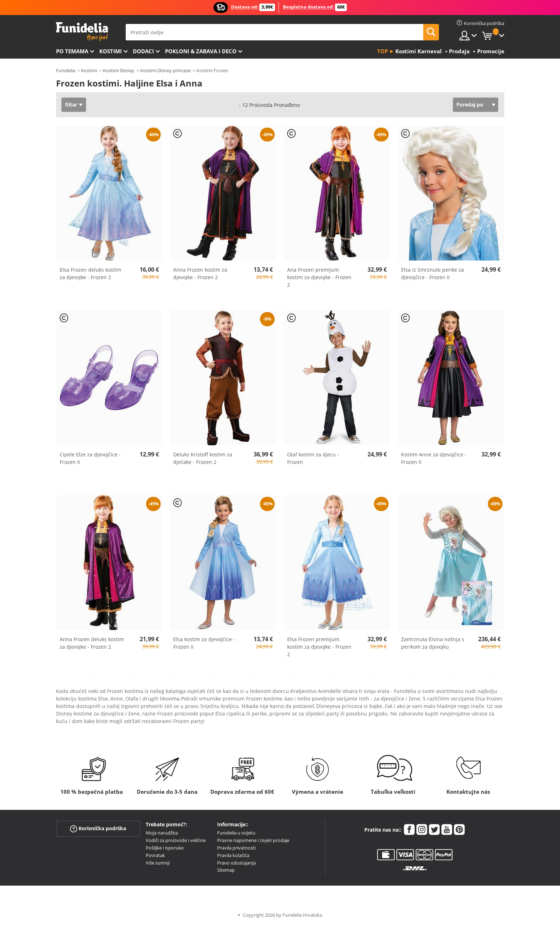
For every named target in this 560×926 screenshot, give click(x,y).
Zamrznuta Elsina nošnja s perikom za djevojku (433, 643)
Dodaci (143, 51)
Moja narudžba (162, 833)
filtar (71, 105)
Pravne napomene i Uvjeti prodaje (253, 840)
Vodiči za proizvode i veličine (176, 840)
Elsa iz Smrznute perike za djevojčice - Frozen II (432, 273)
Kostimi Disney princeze (166, 70)
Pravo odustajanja (236, 863)
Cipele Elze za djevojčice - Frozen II (90, 458)
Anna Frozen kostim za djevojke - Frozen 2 (200, 273)
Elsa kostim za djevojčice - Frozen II (204, 643)
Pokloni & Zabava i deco (201, 51)
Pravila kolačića (233, 855)
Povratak (155, 855)
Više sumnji (158, 863)
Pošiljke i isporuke (165, 848)
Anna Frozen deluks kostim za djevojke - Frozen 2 (92, 643)
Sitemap (226, 870)
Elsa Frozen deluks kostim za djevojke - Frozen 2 (90, 273)
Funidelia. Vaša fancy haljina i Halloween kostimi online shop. (82, 32)
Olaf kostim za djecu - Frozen (313, 458)
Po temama (72, 51)
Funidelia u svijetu (236, 833)
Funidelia (66, 70)
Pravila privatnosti (236, 848)
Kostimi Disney (119, 70)
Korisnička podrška (98, 829)
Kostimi (111, 51)
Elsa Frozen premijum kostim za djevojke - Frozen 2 (319, 647)
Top (382, 51)
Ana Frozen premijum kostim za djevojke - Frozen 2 (319, 277)
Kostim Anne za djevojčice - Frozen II (434, 458)
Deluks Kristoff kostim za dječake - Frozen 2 (203, 458)
